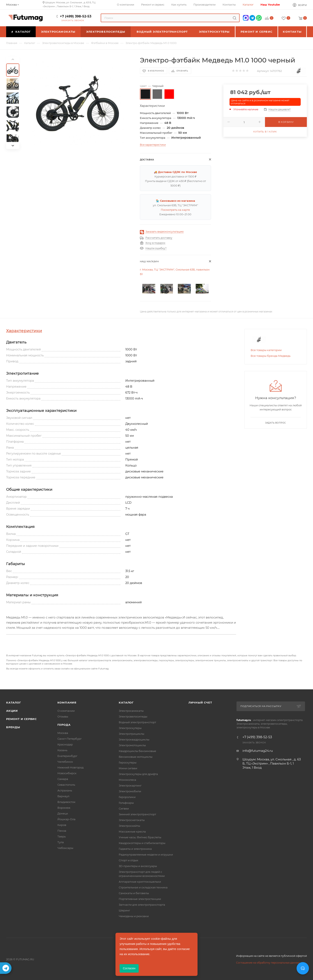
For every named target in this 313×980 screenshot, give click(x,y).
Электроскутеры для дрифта (138, 774)
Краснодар (65, 744)
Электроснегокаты (132, 820)
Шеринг (124, 910)
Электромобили (130, 791)
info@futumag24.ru (258, 751)
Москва (63, 733)
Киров (62, 825)
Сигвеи (124, 808)
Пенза (62, 831)
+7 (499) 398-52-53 (76, 16)
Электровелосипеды (133, 716)
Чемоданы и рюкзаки (134, 916)
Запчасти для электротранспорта (142, 905)
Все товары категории (266, 350)
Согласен (129, 968)
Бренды (13, 727)
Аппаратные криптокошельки (140, 882)
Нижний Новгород (70, 767)
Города (64, 725)
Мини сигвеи (128, 768)
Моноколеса (127, 780)
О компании (66, 711)
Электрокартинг (130, 785)
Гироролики (127, 797)
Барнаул (63, 796)
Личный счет (200, 702)
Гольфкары (126, 803)
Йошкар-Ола (66, 819)
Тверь (62, 836)
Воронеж (64, 808)
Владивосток (66, 802)
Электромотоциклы (132, 745)
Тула (61, 842)
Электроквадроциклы (134, 739)
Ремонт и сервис (21, 719)
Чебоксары (65, 848)
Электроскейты (129, 826)
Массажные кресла (132, 831)
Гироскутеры (128, 762)
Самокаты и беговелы (134, 893)
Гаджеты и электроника (135, 849)
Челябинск (65, 762)
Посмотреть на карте (175, 210)
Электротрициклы (131, 734)
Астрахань (65, 790)
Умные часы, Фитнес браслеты (140, 837)
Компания (67, 702)
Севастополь (66, 785)
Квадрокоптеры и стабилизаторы (142, 843)
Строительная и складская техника (143, 887)
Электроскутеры (130, 728)
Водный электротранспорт (137, 722)
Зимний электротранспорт (137, 814)
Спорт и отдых (129, 860)
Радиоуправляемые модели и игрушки (146, 854)
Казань (62, 750)
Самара (63, 779)
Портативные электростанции (140, 899)
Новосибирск (67, 773)
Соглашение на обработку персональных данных (268, 963)
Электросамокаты (131, 711)
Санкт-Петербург (70, 739)
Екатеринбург (67, 756)
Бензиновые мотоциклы (136, 757)
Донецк (63, 813)
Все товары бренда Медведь (271, 356)
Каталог (14, 702)
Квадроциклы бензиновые (137, 751)
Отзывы (63, 716)
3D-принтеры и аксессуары (138, 866)
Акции (12, 711)
